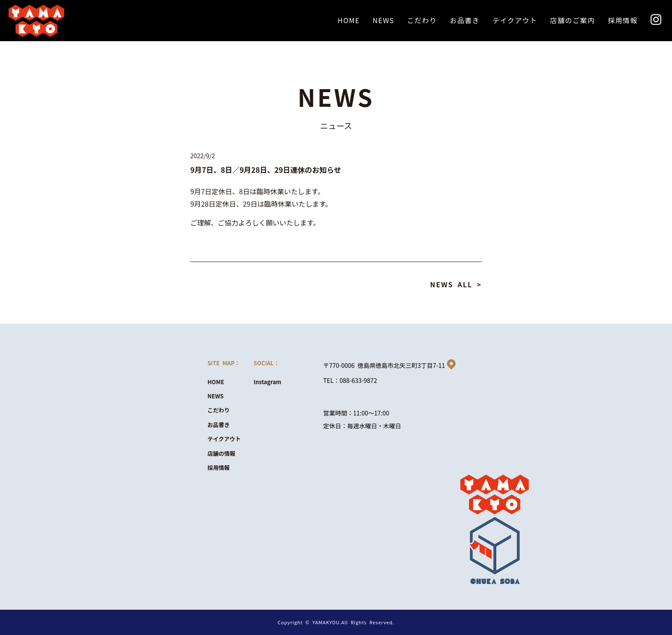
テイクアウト (224, 439)
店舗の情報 (221, 453)
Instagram (268, 382)
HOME (216, 382)
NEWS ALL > (456, 284)
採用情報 (219, 468)
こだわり (219, 410)
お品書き (219, 425)
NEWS (216, 396)
